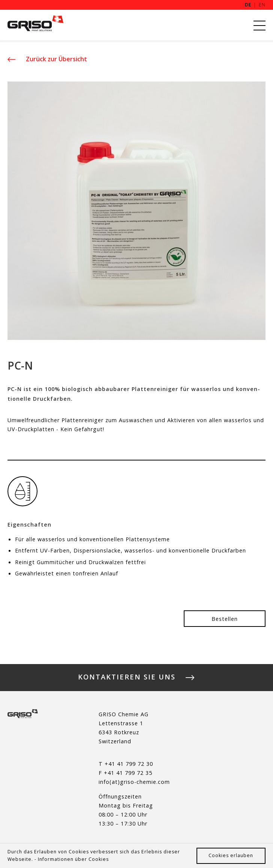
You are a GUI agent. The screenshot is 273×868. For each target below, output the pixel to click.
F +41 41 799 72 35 (125, 773)
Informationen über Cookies (73, 859)
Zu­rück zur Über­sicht (56, 59)
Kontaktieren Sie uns (127, 678)
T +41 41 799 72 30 (126, 764)
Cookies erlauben (231, 855)
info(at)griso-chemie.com (134, 782)
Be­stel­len (225, 618)
